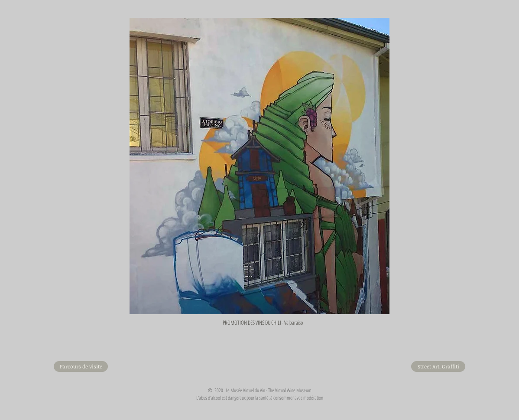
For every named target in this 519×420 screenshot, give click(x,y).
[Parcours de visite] (81, 366)
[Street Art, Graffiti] (438, 366)
